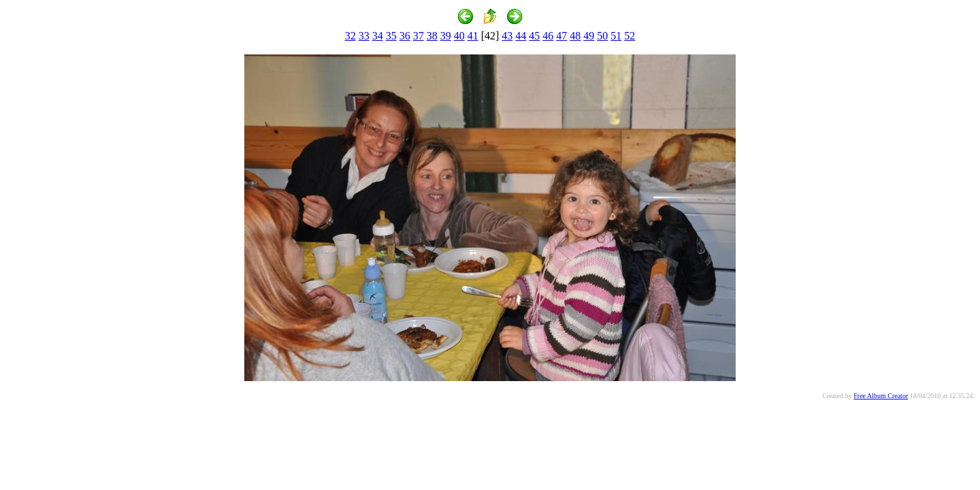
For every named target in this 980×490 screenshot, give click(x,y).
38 (432, 36)
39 (446, 36)
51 (616, 36)
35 (391, 36)
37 (419, 36)
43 (507, 36)
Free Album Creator (881, 396)
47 (561, 36)
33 (364, 36)
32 (350, 36)
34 (378, 36)
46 (548, 36)
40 (459, 36)
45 (534, 36)
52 (630, 36)
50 (602, 36)
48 (575, 36)
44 (521, 36)
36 (405, 36)
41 (473, 36)
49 (589, 36)
